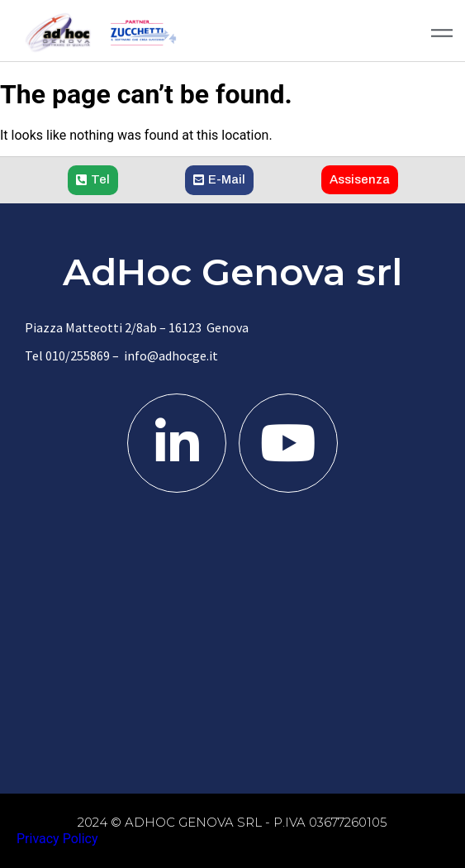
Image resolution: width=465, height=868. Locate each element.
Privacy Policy (57, 839)
